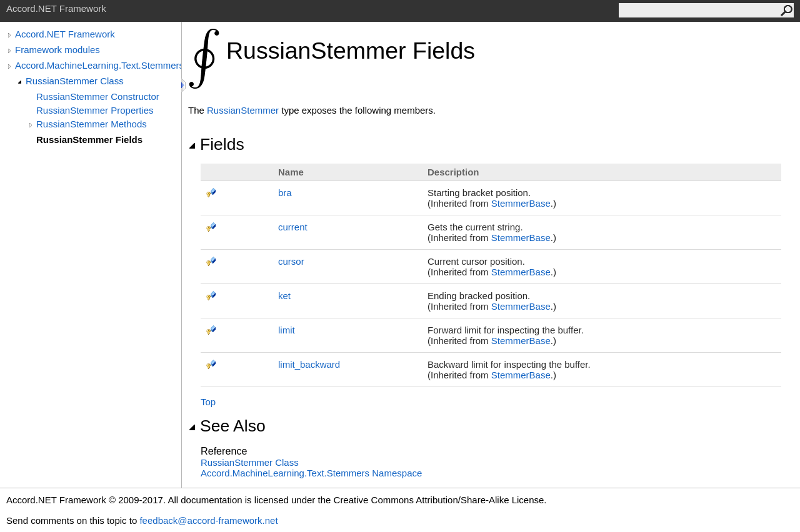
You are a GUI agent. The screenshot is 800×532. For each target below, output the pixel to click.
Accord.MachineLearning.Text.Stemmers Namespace (311, 473)
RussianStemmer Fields (89, 140)
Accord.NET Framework (65, 34)
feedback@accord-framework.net (208, 520)
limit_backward (309, 364)
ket (284, 296)
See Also (227, 426)
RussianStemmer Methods (92, 124)
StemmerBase (521, 203)
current (293, 227)
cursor (291, 261)
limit (287, 330)
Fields (216, 144)
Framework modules (57, 50)
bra (285, 193)
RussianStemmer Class (75, 81)
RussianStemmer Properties (95, 110)
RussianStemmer (243, 110)
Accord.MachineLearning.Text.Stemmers (98, 65)
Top (208, 402)
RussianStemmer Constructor (98, 96)
